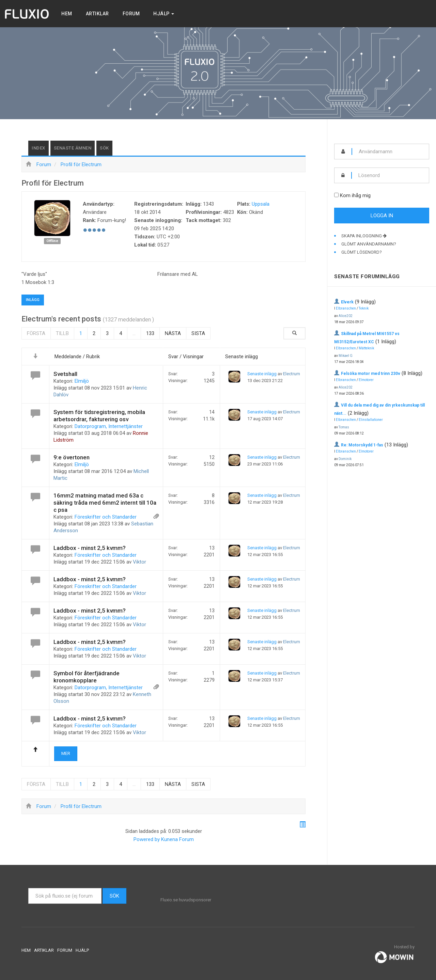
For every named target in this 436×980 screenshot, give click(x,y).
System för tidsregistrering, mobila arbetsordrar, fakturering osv (99, 416)
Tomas (344, 427)
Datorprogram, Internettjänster (109, 426)
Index (38, 148)
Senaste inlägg (262, 374)
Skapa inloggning (364, 236)
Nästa (173, 333)
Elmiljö (82, 381)
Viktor (139, 562)
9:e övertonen (72, 457)
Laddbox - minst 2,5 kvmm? (90, 548)
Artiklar (97, 14)
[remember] (336, 195)
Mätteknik (366, 348)
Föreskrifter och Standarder (106, 517)
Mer (66, 753)
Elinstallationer (371, 420)
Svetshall (65, 374)
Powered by (147, 839)
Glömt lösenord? (362, 252)
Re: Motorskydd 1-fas (362, 445)
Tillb (62, 333)
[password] (390, 175)
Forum (131, 14)
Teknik (364, 308)
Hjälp (164, 14)
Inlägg (33, 300)
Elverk (347, 302)
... (134, 333)
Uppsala (261, 204)
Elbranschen (346, 308)
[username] (391, 152)
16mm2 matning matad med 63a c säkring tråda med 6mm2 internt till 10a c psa (105, 503)
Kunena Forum (177, 839)
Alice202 (346, 316)
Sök (104, 148)
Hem (67, 14)
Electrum (292, 374)
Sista (198, 333)
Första (36, 333)
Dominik (345, 459)
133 (150, 333)
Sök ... (28, 888)
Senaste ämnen (73, 148)
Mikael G (346, 356)
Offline (52, 241)
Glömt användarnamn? (369, 244)
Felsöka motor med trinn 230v (371, 374)
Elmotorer (366, 380)
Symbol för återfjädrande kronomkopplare (87, 677)
